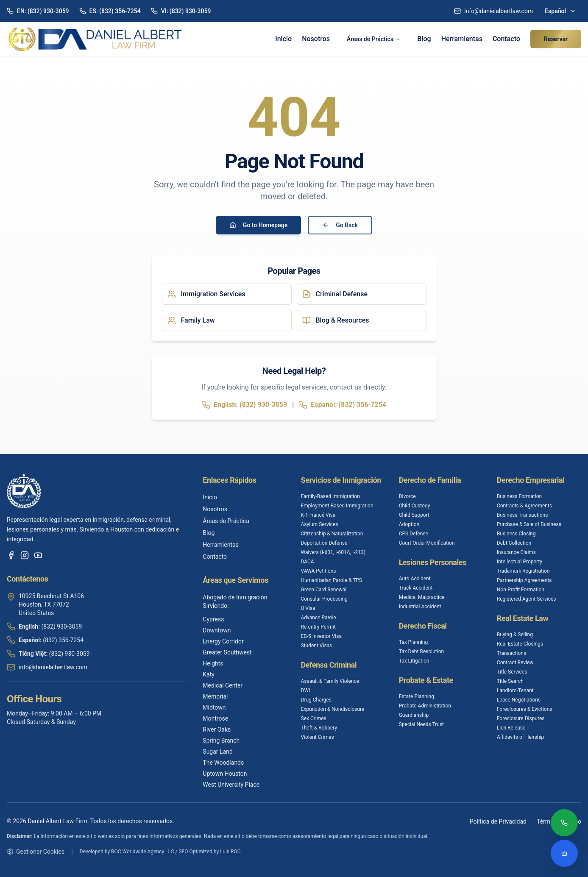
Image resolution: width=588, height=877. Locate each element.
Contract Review (515, 663)
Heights (213, 663)
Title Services (512, 672)
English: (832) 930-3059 (244, 405)
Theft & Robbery (319, 728)
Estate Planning (417, 696)
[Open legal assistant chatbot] (564, 853)
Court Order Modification (427, 543)
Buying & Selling (515, 635)
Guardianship (414, 715)
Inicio (283, 39)
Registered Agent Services (527, 599)
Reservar (556, 39)
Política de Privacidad (498, 821)
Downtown (217, 630)
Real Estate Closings (520, 644)
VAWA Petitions (319, 571)
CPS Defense (414, 534)
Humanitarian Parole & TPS (332, 580)
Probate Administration (425, 706)
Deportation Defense (324, 543)
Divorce (407, 496)
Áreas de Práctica (373, 39)
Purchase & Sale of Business (529, 524)
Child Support (414, 515)
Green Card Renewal (324, 590)
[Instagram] (25, 555)
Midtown (214, 707)
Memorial (215, 696)
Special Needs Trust (421, 724)
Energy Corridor (223, 641)
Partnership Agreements (524, 580)
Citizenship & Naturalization (332, 534)
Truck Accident (416, 588)
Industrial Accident (420, 607)
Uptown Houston (225, 774)
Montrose (215, 718)
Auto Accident (415, 579)
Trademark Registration (523, 571)
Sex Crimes (314, 718)
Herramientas (462, 39)
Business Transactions (523, 515)
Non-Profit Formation (521, 590)
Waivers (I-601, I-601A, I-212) (333, 552)
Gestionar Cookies (36, 852)
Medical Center (223, 685)
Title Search (510, 681)
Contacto (506, 39)
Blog (424, 39)
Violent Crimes (318, 737)
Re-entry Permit (318, 627)
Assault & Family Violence (330, 681)
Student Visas (317, 646)
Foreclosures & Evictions (525, 709)
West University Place (231, 785)
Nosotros (316, 39)
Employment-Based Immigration (337, 506)
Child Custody (415, 506)
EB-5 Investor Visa (322, 636)
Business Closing (516, 534)
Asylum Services (320, 524)
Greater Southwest (227, 652)
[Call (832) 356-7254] (564, 824)
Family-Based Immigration (330, 496)
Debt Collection (514, 543)
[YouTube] (38, 555)
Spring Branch (221, 741)
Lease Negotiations (519, 700)
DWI (306, 690)
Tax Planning (414, 642)
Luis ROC (230, 852)
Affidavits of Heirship (520, 737)
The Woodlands (223, 763)
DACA (308, 562)
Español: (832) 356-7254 (343, 405)
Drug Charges (316, 700)
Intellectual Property (520, 562)
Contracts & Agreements (524, 506)
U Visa (308, 608)
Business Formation (519, 496)
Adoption (409, 524)
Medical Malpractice (422, 597)
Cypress (213, 619)
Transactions (511, 653)
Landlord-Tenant (515, 690)
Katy (209, 674)
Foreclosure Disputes (521, 718)
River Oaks (217, 729)
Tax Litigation (414, 661)
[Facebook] (11, 555)
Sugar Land (218, 752)
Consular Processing (324, 599)
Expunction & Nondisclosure (333, 709)
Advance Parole (319, 618)
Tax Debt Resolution (421, 651)
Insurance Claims (516, 552)
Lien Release (511, 728)
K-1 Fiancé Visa (318, 515)
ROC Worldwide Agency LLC (142, 852)
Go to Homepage (258, 225)
